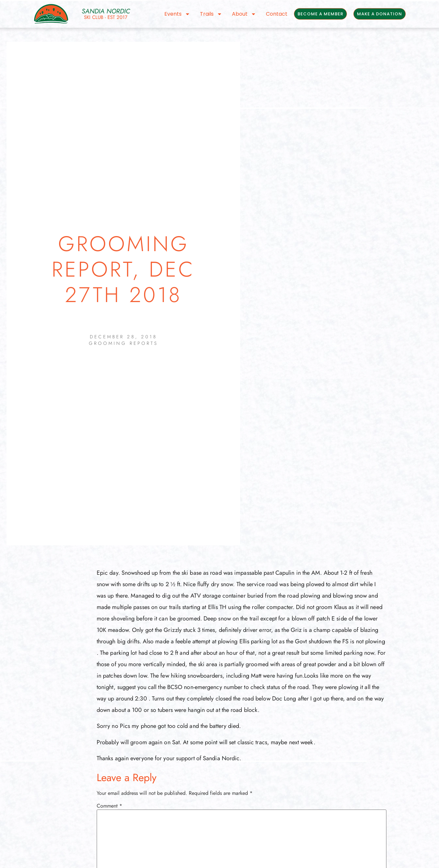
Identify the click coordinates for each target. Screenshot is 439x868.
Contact (277, 14)
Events (177, 14)
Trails (211, 14)
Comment (109, 806)
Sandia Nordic (106, 11)
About (244, 14)
